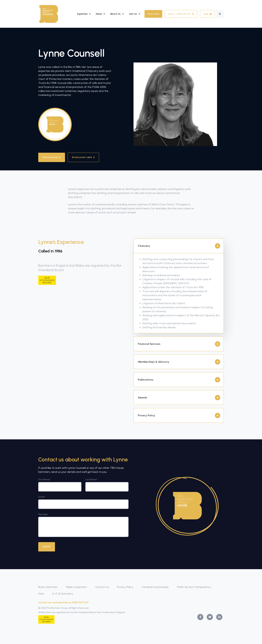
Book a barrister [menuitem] (48, 587)
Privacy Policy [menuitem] (125, 587)
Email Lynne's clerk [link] (83, 157)
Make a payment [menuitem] (76, 587)
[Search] (220, 14)
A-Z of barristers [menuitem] (63, 594)
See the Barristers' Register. (111, 612)
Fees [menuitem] (41, 594)
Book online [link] (153, 14)
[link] (49, 14)
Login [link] (207, 14)
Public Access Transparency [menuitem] (194, 587)
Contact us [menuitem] (102, 587)
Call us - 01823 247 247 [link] (181, 14)
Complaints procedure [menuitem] (155, 587)
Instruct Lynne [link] (52, 157)
